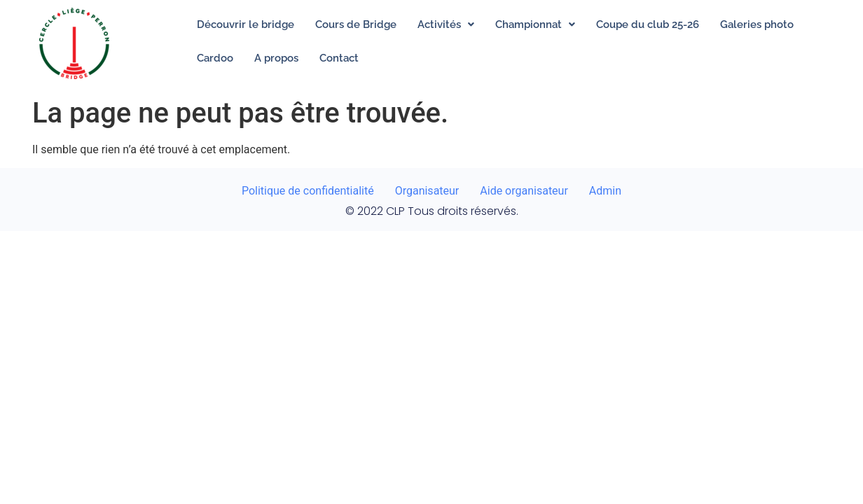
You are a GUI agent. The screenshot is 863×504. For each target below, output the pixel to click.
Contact (339, 58)
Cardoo (215, 58)
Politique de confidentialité (308, 191)
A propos (276, 58)
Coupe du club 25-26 (648, 24)
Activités (446, 24)
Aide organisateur (524, 191)
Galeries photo (757, 24)
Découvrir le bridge (246, 24)
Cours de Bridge (356, 24)
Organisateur (427, 191)
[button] (446, 24)
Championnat (535, 24)
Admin (605, 191)
